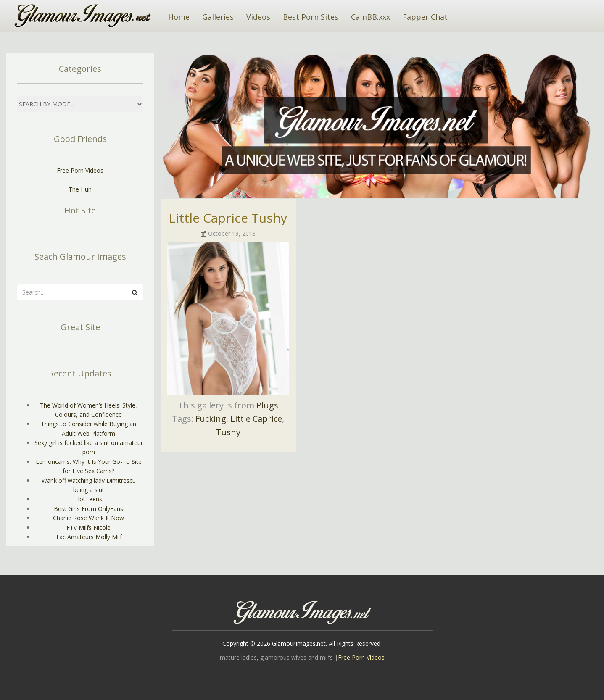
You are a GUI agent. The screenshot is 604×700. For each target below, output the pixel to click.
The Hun (80, 189)
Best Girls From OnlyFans (88, 509)
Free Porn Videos (80, 170)
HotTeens (89, 499)
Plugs (267, 405)
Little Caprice (256, 419)
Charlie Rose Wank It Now (88, 518)
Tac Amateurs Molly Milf (89, 537)
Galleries (218, 17)
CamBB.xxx (371, 17)
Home (179, 17)
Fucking (211, 419)
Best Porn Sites (311, 17)
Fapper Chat (425, 17)
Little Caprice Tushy (228, 218)
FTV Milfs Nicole (88, 528)
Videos (258, 17)
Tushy (228, 432)
